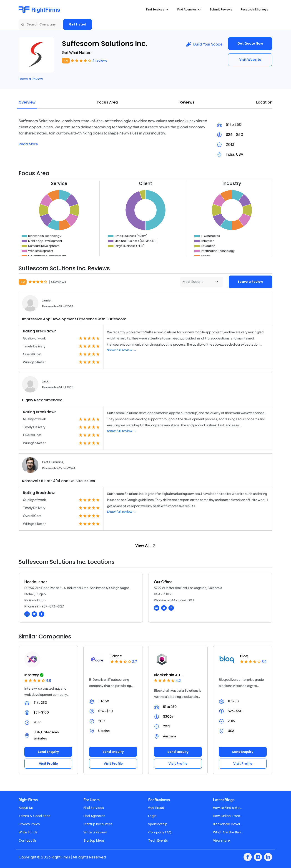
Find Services (94, 808)
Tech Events (158, 840)
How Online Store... (228, 816)
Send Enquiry (48, 752)
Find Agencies (94, 816)
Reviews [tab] (187, 102)
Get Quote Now (250, 43)
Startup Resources (98, 824)
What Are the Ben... (228, 832)
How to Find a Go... (227, 808)
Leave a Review (31, 79)
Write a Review (95, 832)
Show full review (122, 350)
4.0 (66, 61)
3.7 (135, 662)
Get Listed (78, 24)
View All (145, 545)
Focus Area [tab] (108, 102)
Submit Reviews (221, 9)
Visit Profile (48, 764)
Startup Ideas (94, 840)
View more (221, 840)
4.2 (178, 681)
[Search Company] (40, 24)
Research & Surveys (254, 9)
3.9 (264, 662)
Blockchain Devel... (227, 824)
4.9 (49, 681)
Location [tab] (264, 102)
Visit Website (250, 60)
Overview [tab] (27, 102)
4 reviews (100, 61)
